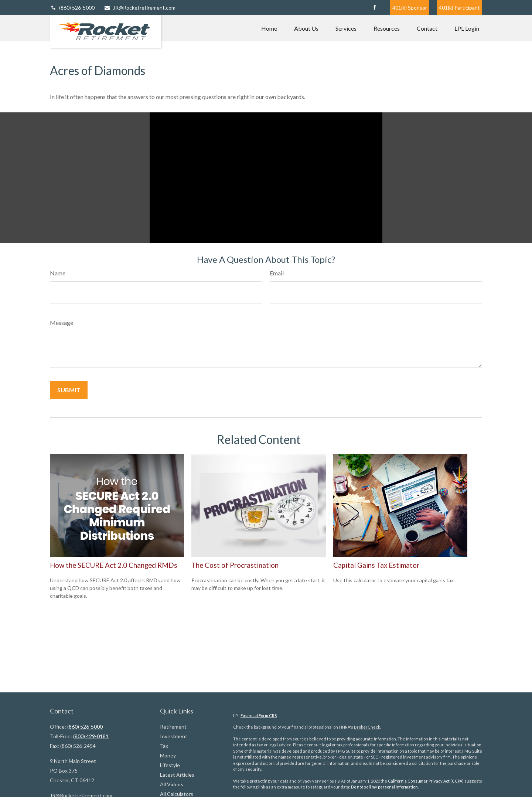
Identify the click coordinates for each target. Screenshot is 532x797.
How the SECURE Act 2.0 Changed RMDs (114, 565)
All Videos (172, 784)
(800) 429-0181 (91, 736)
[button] (269, 28)
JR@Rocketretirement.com (140, 8)
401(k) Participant (459, 8)
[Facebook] (374, 7)
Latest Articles (177, 775)
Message (62, 323)
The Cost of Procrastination (235, 565)
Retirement (173, 727)
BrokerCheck (367, 727)
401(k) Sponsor (410, 8)
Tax (164, 746)
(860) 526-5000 (72, 8)
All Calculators (177, 794)
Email (277, 273)
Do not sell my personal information (384, 787)
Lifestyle (170, 765)
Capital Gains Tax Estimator (376, 565)
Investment (174, 736)
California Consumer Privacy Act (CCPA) (426, 781)
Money (168, 755)
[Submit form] (69, 390)
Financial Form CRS (259, 715)
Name (58, 273)
